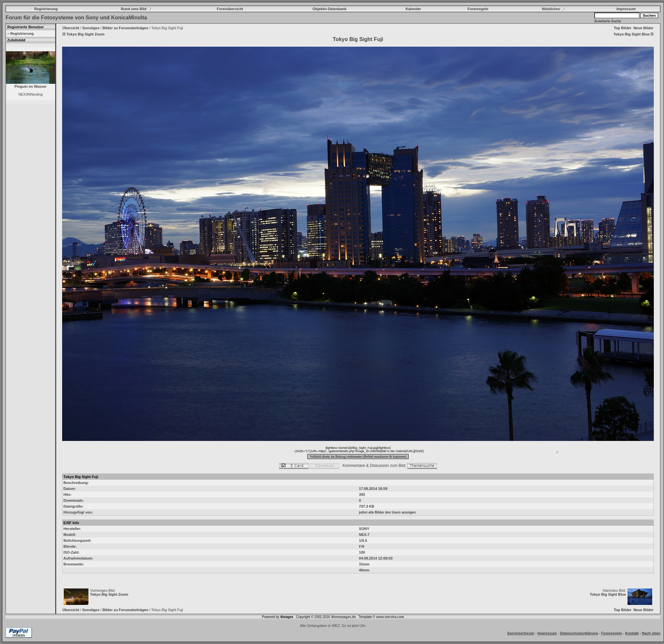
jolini (363, 512)
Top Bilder (623, 28)
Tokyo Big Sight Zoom (109, 594)
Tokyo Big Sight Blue (608, 594)
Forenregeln (478, 9)
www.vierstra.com (390, 617)
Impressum (626, 9)
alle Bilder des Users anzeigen (392, 512)
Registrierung (46, 9)
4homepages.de (344, 617)
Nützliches (553, 9)
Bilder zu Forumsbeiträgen (125, 28)
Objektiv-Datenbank (330, 9)
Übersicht (71, 28)
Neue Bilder (643, 28)
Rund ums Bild (136, 9)
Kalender (413, 9)
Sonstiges (91, 28)
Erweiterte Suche (608, 21)
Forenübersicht (230, 9)
